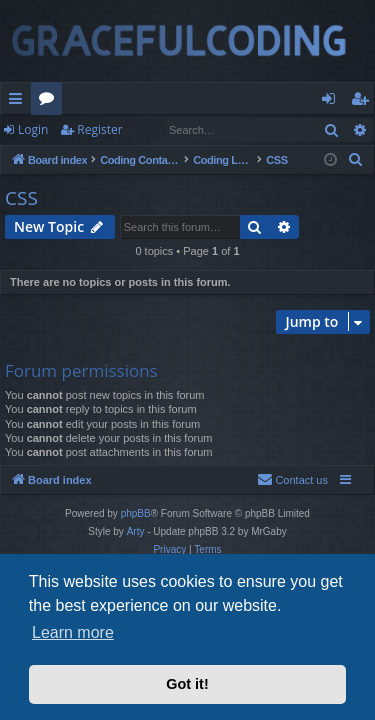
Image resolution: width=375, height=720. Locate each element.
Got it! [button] (187, 684)
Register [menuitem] (364, 102)
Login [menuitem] (332, 102)
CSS (21, 198)
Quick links (19, 102)
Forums (50, 102)
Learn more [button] (73, 632)
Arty (136, 531)
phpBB (136, 513)
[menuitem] (356, 160)
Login (33, 129)
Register (99, 129)
